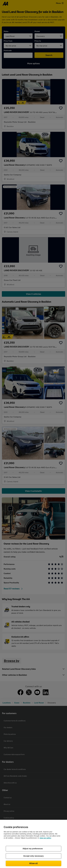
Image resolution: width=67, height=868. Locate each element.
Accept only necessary (33, 856)
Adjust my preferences (33, 849)
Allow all (33, 863)
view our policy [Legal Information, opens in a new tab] (45, 838)
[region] (33, 844)
